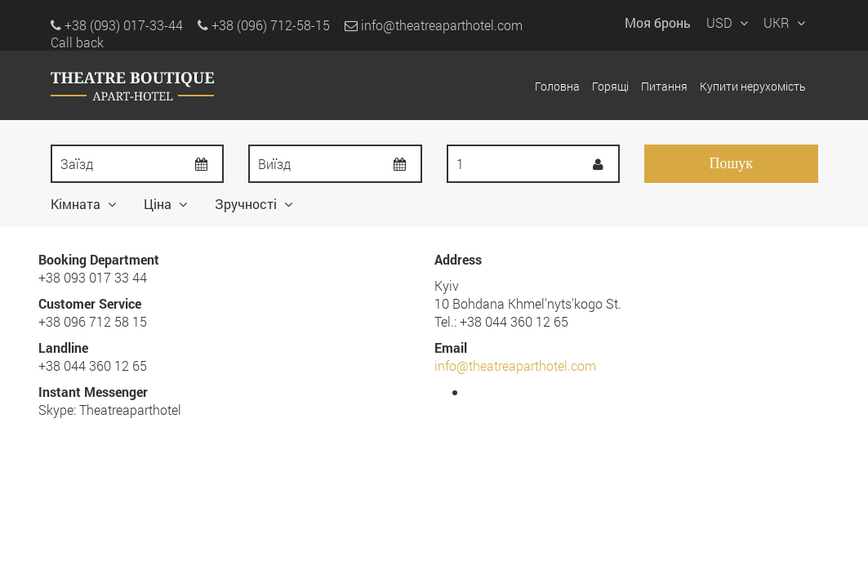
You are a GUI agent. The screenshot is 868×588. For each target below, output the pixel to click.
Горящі (610, 86)
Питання (664, 86)
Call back (77, 42)
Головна (557, 86)
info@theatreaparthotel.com (434, 25)
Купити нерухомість (753, 86)
